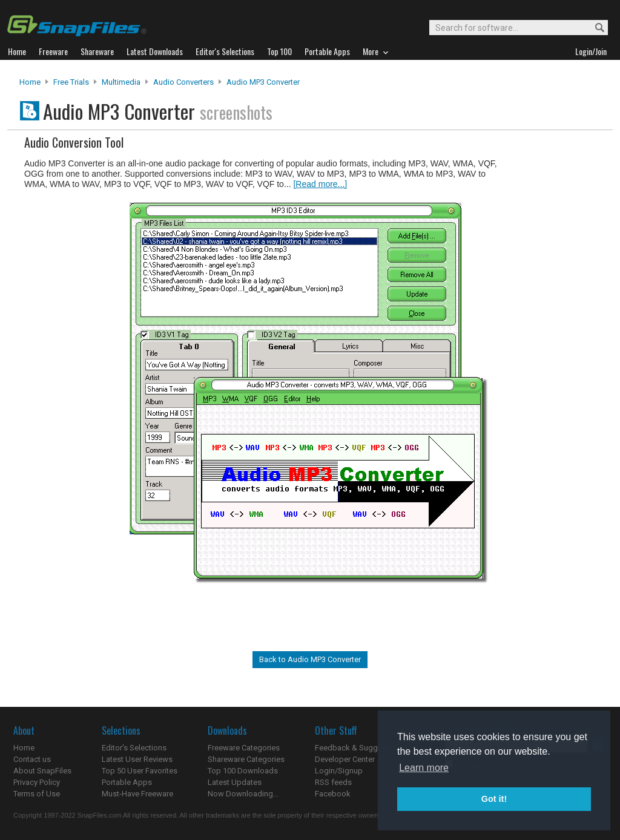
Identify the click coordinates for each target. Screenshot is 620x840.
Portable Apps (127, 782)
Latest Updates (235, 782)
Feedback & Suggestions (359, 748)
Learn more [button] (424, 768)
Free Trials (71, 82)
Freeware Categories (244, 748)
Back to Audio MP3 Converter (310, 659)
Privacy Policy (37, 782)
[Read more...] (320, 184)
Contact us (32, 759)
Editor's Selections (134, 748)
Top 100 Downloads (243, 771)
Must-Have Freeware (137, 794)
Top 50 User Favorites (140, 771)
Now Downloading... (243, 794)
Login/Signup (339, 771)
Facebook (333, 794)
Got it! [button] (494, 799)
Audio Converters (183, 82)
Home (30, 82)
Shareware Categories (246, 759)
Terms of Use (37, 794)
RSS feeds (333, 782)
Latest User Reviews (137, 759)
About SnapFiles (42, 771)
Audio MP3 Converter (263, 82)
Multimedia (121, 82)
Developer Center (345, 759)
